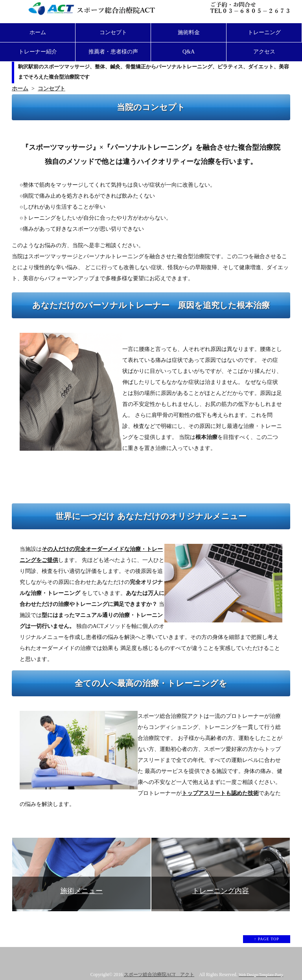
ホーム (38, 32)
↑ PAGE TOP (267, 939)
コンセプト (113, 32)
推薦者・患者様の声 (113, 52)
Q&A (189, 52)
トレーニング (264, 32)
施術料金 (189, 32)
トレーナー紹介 (38, 52)
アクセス (264, 52)
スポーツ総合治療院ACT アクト (159, 975)
